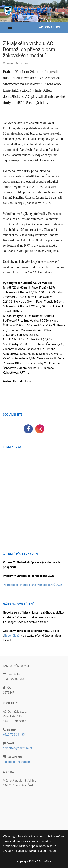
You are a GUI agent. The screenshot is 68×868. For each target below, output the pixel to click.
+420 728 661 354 (15, 735)
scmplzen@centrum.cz (18, 748)
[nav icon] (10, 27)
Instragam (23, 762)
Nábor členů (12, 636)
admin (8, 63)
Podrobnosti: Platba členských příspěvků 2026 (33, 585)
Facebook (9, 762)
